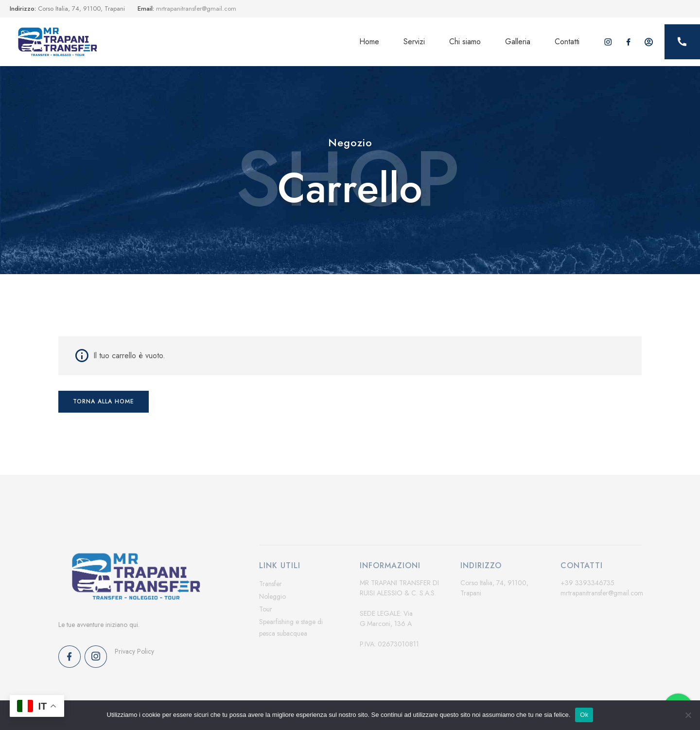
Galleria (518, 42)
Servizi (414, 42)
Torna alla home (104, 401)
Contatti (567, 42)
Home (369, 42)
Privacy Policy (134, 651)
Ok (584, 715)
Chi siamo (465, 42)
